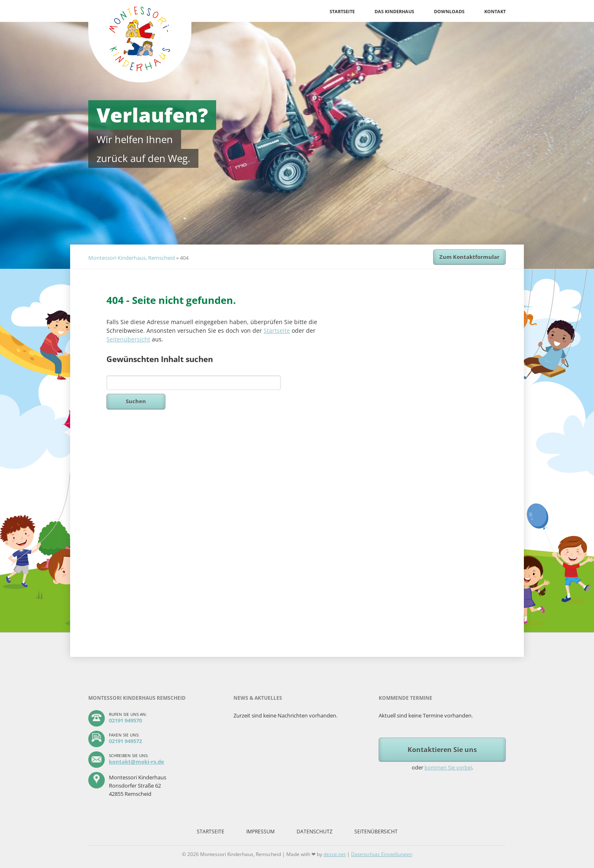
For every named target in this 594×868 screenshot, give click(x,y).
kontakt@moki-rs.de (137, 762)
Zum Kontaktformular (469, 257)
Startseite (342, 11)
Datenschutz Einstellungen (382, 854)
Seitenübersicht (128, 339)
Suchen (136, 401)
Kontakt (495, 11)
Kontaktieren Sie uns (442, 750)
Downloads (449, 11)
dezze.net (335, 854)
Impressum (260, 832)
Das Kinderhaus (394, 11)
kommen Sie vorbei (448, 767)
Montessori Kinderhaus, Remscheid (132, 258)
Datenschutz (315, 832)
